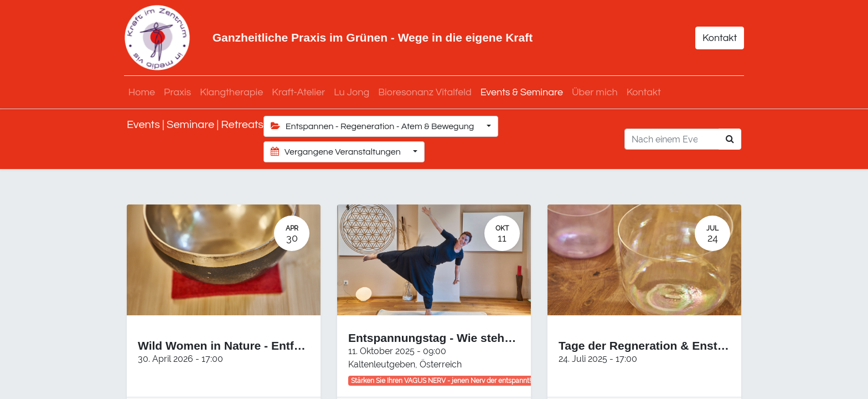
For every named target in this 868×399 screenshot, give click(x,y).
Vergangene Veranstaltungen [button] (337, 152)
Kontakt (717, 38)
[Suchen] (730, 139)
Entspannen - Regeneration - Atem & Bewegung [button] (373, 126)
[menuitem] (144, 92)
